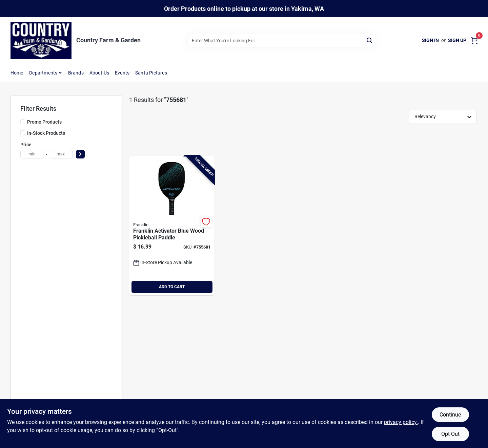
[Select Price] (80, 154)
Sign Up (457, 40)
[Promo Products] (23, 122)
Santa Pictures (151, 73)
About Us (99, 73)
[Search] (370, 40)
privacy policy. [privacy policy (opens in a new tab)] (401, 422)
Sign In (430, 40)
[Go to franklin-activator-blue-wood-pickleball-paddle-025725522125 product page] (172, 226)
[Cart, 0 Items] (474, 40)
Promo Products (44, 122)
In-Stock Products (46, 133)
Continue (450, 415)
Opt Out (450, 434)
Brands (76, 73)
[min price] (32, 154)
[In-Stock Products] (23, 133)
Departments (43, 73)
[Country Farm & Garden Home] (41, 40)
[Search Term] (281, 41)
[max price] (61, 154)
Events (122, 73)
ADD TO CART (172, 287)
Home (17, 73)
